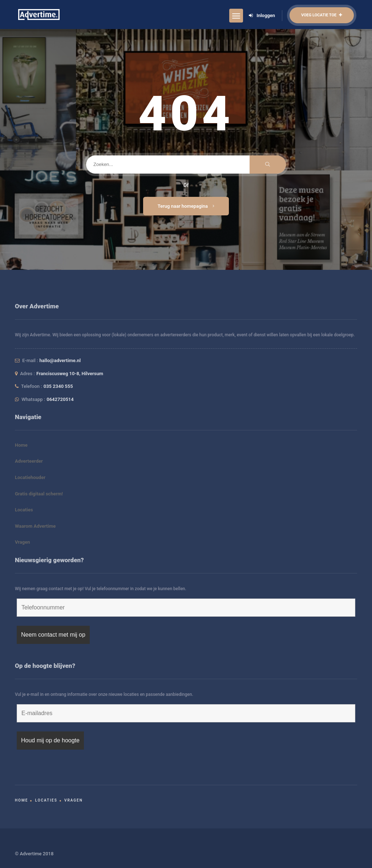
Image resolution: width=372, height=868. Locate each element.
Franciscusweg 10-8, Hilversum (70, 374)
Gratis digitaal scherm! (39, 494)
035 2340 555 (58, 386)
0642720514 (60, 399)
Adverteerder (29, 461)
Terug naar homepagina (186, 206)
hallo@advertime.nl (60, 360)
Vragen (23, 542)
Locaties (24, 510)
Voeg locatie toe (322, 15)
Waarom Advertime (35, 526)
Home (21, 445)
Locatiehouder (30, 477)
